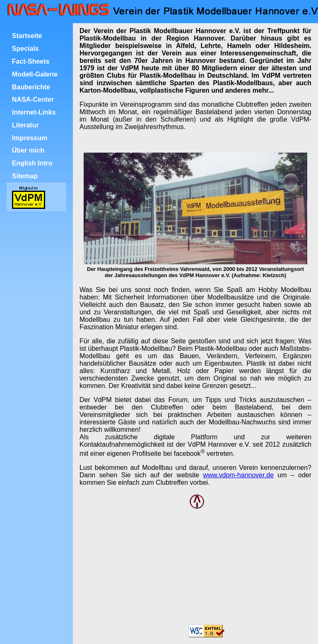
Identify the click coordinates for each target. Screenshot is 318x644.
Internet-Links (34, 112)
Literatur (25, 125)
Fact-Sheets (31, 61)
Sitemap (25, 176)
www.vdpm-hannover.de (238, 475)
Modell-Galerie (35, 74)
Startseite (27, 36)
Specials (25, 49)
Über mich (28, 150)
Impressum (30, 138)
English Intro (32, 163)
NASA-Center (33, 99)
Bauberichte (31, 87)
